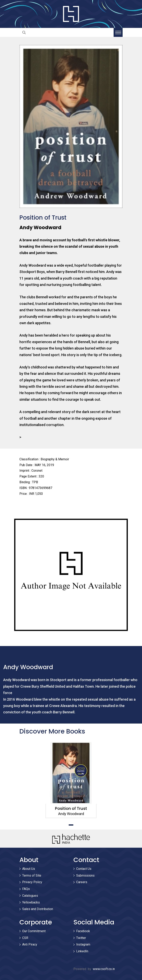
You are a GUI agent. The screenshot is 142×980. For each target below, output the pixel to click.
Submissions (85, 875)
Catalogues (30, 896)
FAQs (26, 889)
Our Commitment (34, 931)
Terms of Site (32, 875)
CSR (25, 938)
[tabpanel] (71, 780)
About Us (29, 869)
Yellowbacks (31, 902)
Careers (82, 882)
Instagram (83, 944)
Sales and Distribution (38, 909)
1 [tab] (71, 825)
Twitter (81, 938)
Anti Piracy (30, 944)
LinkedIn (82, 951)
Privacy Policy (32, 882)
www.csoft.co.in (104, 969)
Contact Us (84, 869)
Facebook (83, 931)
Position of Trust (71, 808)
